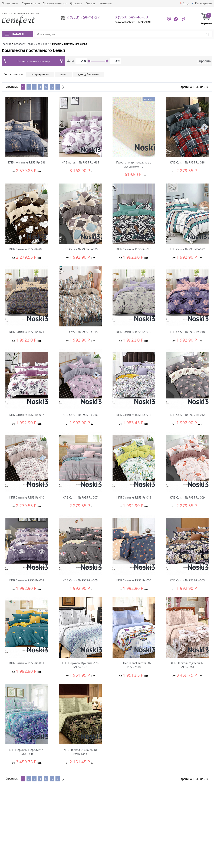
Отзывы (91, 3)
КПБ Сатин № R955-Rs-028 (187, 162)
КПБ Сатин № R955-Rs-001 (27, 663)
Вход (186, 3)
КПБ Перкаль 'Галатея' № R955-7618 (134, 665)
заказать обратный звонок (133, 22)
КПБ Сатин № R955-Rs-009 (187, 497)
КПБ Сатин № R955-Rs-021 (27, 332)
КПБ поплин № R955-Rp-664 (80, 162)
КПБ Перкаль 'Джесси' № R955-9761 (187, 665)
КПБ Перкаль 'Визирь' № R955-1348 (80, 752)
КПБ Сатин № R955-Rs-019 (134, 332)
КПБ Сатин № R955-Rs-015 (80, 332)
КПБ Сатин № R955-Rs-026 (27, 249)
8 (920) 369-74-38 (83, 17)
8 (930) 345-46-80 (131, 17)
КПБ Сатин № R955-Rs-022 (187, 249)
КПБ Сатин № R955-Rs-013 (134, 497)
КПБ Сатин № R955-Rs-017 (27, 415)
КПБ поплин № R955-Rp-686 (27, 162)
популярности (40, 74)
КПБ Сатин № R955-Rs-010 (27, 497)
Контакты (106, 3)
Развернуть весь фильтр (33, 61)
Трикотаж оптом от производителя (21, 14)
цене (63, 74)
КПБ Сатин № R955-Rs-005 (80, 580)
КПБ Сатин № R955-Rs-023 (134, 249)
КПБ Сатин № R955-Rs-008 (27, 580)
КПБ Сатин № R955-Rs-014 (134, 415)
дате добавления (88, 74)
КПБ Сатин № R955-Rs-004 (134, 580)
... (52, 87)
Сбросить (204, 61)
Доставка (76, 3)
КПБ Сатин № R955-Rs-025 (80, 249)
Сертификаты (31, 3)
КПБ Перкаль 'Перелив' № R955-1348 (27, 752)
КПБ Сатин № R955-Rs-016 (80, 415)
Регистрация (204, 3)
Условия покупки (55, 3)
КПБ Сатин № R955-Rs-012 (187, 415)
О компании (10, 3)
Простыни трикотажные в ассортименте (134, 164)
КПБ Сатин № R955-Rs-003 (187, 580)
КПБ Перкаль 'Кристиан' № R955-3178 (80, 665)
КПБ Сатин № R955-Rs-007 (80, 497)
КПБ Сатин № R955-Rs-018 (187, 332)
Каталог (18, 34)
